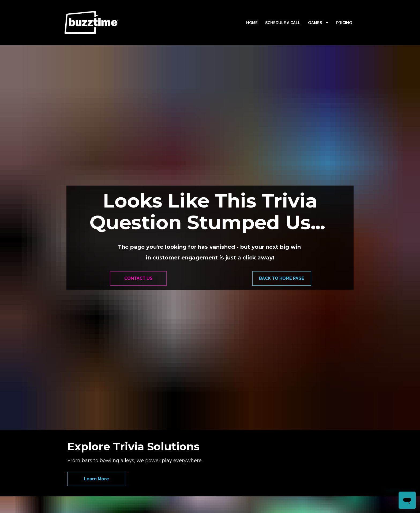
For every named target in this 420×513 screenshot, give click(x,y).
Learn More (96, 428)
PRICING (344, 23)
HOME (252, 23)
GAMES (318, 23)
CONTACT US (138, 253)
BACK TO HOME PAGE (282, 253)
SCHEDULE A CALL (283, 23)
